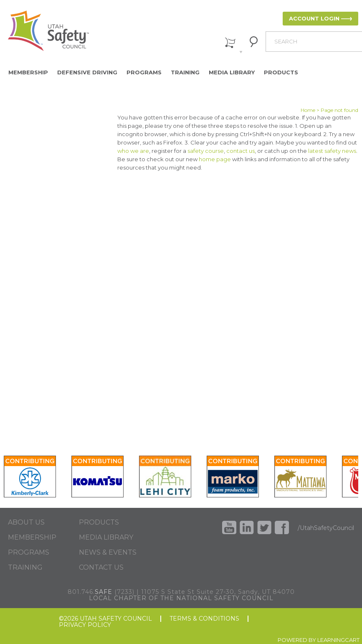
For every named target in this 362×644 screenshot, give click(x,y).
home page (215, 159)
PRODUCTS (99, 522)
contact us (240, 151)
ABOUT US (26, 522)
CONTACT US (101, 568)
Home (308, 110)
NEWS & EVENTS (108, 553)
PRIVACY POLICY (85, 625)
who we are (133, 151)
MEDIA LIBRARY (106, 538)
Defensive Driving (87, 72)
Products (281, 72)
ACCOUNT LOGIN (314, 18)
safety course (206, 151)
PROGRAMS (29, 553)
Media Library (232, 72)
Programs (144, 72)
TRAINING (25, 568)
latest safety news (332, 151)
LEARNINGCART (338, 640)
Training (185, 72)
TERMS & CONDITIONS (204, 619)
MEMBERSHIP (32, 538)
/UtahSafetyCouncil (326, 528)
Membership (28, 72)
